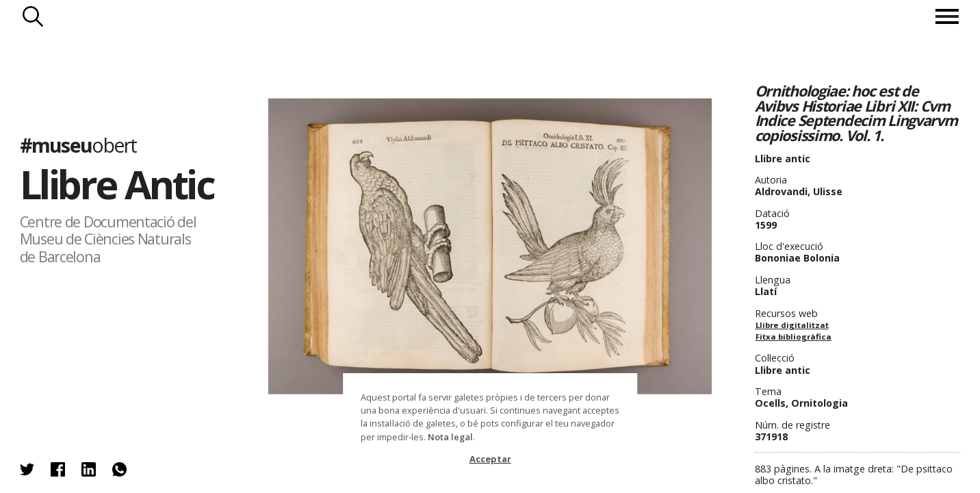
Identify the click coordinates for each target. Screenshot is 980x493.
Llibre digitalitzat (792, 325)
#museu (78, 145)
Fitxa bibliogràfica (794, 337)
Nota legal (450, 437)
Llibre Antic (117, 184)
